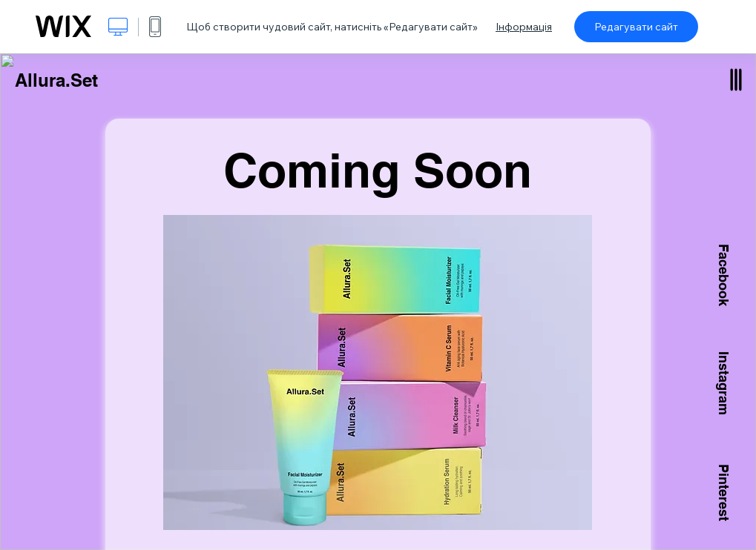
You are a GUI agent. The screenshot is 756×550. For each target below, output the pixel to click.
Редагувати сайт (636, 27)
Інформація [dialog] (524, 27)
